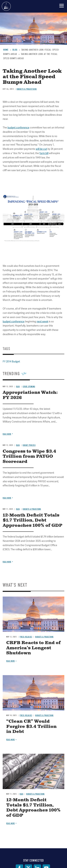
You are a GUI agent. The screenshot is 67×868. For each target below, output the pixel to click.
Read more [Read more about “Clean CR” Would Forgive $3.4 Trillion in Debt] (11, 740)
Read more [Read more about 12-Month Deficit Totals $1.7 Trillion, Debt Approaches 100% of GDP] (7, 562)
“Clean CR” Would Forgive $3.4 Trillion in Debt (31, 727)
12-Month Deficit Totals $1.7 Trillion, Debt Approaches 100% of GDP (33, 520)
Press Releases (26, 637)
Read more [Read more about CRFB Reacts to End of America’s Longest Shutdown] (11, 661)
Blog (21, 794)
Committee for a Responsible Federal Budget (6, 6)
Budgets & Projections (44, 637)
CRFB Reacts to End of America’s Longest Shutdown (33, 648)
